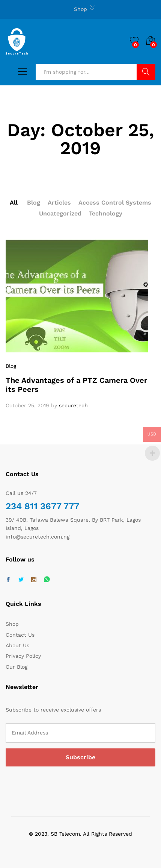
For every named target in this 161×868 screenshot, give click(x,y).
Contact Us (20, 635)
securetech (73, 405)
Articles (59, 203)
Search (146, 72)
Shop (80, 9)
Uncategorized (60, 213)
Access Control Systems (115, 203)
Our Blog (17, 667)
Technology (106, 213)
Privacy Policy (23, 656)
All (14, 203)
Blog (34, 203)
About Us (17, 645)
